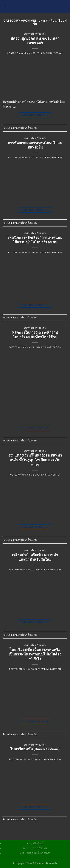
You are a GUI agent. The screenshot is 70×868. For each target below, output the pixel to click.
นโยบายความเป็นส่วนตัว (35, 853)
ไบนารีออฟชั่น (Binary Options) (35, 749)
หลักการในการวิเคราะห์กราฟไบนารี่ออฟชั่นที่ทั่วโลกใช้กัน (35, 335)
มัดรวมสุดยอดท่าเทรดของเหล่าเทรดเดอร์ (35, 41)
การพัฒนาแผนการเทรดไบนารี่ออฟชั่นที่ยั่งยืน (35, 145)
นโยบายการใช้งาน (35, 848)
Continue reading (35, 115)
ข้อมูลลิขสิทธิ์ (35, 843)
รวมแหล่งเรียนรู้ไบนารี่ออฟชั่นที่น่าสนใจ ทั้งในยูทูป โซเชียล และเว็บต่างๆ (35, 460)
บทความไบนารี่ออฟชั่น (35, 34)
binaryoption (54, 53)
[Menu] (5, 6)
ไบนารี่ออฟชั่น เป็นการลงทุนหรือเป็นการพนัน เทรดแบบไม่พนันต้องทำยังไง (35, 654)
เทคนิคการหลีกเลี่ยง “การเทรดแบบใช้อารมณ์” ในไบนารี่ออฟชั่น (35, 240)
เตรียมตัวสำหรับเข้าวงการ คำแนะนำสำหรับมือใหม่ (35, 557)
